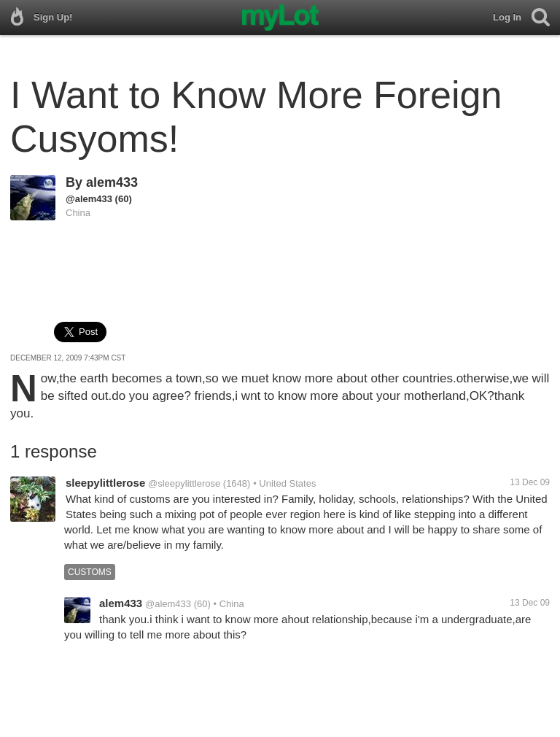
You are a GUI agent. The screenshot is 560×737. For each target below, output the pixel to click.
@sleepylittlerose (184, 483)
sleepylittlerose (105, 483)
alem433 (112, 182)
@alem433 (89, 199)
